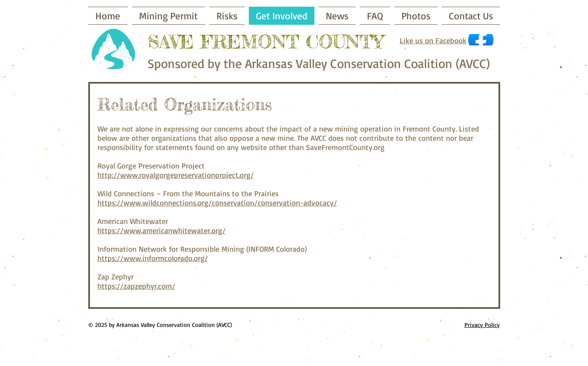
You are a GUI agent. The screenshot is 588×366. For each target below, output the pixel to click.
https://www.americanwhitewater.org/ (162, 230)
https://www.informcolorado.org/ (153, 258)
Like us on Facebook (433, 40)
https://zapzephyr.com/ (136, 286)
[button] (227, 16)
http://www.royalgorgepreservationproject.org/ (176, 175)
